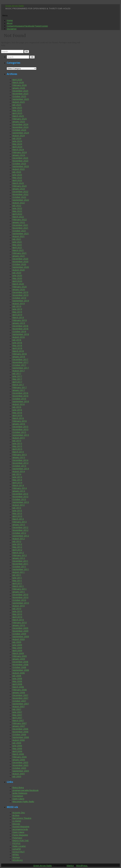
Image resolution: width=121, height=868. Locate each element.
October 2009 (19, 634)
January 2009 (19, 659)
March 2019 (18, 317)
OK (27, 51)
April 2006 (17, 751)
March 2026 (18, 82)
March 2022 (18, 217)
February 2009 (20, 656)
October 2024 (19, 130)
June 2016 (17, 410)
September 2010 (21, 603)
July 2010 (17, 608)
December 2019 (20, 292)
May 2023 (17, 177)
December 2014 (20, 460)
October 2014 (19, 466)
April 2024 (17, 147)
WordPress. (82, 865)
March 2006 (18, 754)
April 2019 (17, 315)
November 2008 (20, 664)
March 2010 (18, 620)
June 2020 (17, 275)
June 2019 (17, 309)
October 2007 (19, 701)
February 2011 (20, 589)
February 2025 (20, 119)
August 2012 (19, 538)
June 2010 (17, 611)
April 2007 (17, 718)
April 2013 (17, 516)
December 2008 (20, 662)
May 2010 (17, 614)
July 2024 (17, 138)
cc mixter (17, 821)
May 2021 (17, 245)
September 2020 (21, 267)
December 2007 (20, 695)
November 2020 (20, 261)
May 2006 (17, 748)
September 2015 (21, 435)
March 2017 (18, 385)
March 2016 (18, 418)
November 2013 (20, 496)
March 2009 (18, 653)
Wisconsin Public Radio (23, 801)
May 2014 (17, 480)
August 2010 (19, 606)
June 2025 (17, 107)
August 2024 (19, 135)
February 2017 (20, 387)
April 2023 (17, 180)
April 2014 (17, 482)
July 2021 (17, 239)
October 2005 (19, 768)
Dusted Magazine (21, 826)
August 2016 (19, 404)
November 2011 (20, 564)
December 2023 (20, 158)
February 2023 (20, 186)
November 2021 (20, 228)
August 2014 (19, 471)
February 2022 (20, 219)
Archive (16, 815)
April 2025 (17, 113)
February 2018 (20, 354)
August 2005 (19, 774)
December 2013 (20, 494)
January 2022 (19, 222)
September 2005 (21, 771)
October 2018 (19, 331)
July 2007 (17, 709)
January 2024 (19, 155)
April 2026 (17, 79)
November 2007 (20, 698)
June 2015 (17, 443)
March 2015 (18, 452)
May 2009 (17, 648)
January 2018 (19, 357)
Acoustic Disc (19, 812)
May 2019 (17, 312)
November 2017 (20, 362)
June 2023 (17, 175)
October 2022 (19, 197)
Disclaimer (12, 29)
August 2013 (19, 505)
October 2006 (19, 734)
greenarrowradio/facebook (25, 790)
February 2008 (20, 690)
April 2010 (17, 617)
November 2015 (20, 429)
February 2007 (20, 723)
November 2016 (20, 396)
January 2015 (19, 457)
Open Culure (18, 799)
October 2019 (19, 298)
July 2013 (17, 508)
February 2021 (20, 253)
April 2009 (17, 650)
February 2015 (20, 455)
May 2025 (17, 110)
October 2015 (19, 432)
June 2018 (17, 343)
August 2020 (19, 270)
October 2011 (19, 566)
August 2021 (19, 236)
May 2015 (17, 446)
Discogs (16, 824)
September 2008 (21, 670)
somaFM (16, 849)
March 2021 (18, 250)
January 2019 (19, 323)
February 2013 (20, 522)
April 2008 (17, 684)
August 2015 (19, 438)
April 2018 (17, 348)
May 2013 (17, 513)
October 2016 (19, 399)
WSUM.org (17, 860)
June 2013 (17, 510)
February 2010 (20, 622)
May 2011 (17, 580)
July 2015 (17, 441)
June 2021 (17, 242)
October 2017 (19, 365)
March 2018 (18, 351)
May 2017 (17, 379)
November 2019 (20, 295)
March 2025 (18, 116)
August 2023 (19, 169)
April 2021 (17, 247)
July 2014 (17, 474)
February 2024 (20, 152)
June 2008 (17, 678)
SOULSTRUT (19, 852)
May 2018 (17, 345)
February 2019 (20, 320)
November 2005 (20, 765)
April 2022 (17, 214)
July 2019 (17, 306)
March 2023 (18, 183)
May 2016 (17, 413)
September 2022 (21, 200)
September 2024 (21, 133)
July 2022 (17, 205)
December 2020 (20, 259)
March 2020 (18, 284)
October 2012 (19, 533)
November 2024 (20, 127)
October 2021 (19, 231)
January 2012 (19, 558)
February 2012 (20, 555)
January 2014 (19, 491)
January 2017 (19, 390)
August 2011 (19, 572)
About (10, 23)
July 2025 (17, 105)
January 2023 (19, 189)
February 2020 (20, 287)
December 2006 (20, 729)
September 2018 (21, 334)
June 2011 (17, 578)
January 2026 (19, 88)
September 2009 (21, 636)
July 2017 (17, 373)
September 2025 (21, 99)
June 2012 (17, 544)
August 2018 (19, 337)
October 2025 (19, 96)
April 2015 (17, 449)
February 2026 (20, 85)
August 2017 (19, 371)
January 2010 (19, 625)
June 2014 (17, 477)
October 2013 (19, 499)
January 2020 (19, 289)
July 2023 (17, 172)
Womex (16, 857)
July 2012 (17, 541)
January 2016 (19, 424)
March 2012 (18, 552)
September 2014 (21, 468)
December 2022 (20, 191)
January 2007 (19, 726)
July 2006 (17, 743)
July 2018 (17, 340)
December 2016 (20, 393)
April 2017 (17, 382)
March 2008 (18, 687)
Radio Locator (19, 846)
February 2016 (20, 421)
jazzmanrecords (20, 829)
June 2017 (17, 376)
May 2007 (17, 715)
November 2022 (20, 194)
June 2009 (17, 645)
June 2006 (17, 746)
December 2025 (20, 91)
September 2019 (21, 301)
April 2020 (17, 281)
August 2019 (19, 303)
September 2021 (21, 233)
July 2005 (17, 776)
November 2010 (20, 597)
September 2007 (21, 704)
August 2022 (19, 203)
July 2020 (17, 273)
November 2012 (20, 530)
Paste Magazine (20, 835)
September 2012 (21, 536)
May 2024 (17, 144)
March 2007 (18, 720)
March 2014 (18, 485)
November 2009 (20, 631)
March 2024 (18, 149)
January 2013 (19, 524)
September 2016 (21, 401)
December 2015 (20, 427)
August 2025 (19, 102)
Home (10, 20)
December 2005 (20, 762)
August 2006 (19, 740)
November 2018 (20, 329)
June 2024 (17, 141)
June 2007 (17, 712)
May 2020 (17, 278)
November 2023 (20, 161)
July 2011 (17, 575)
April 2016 (17, 415)
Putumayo (17, 838)
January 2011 (19, 592)
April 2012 (17, 550)
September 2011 (21, 569)
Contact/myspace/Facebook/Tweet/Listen (27, 26)
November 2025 (20, 93)
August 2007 (19, 706)
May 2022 (17, 211)
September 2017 (21, 368)
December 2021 (20, 225)
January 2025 (19, 121)
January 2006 (19, 760)
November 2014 (20, 463)
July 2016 (17, 407)
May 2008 (17, 681)
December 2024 (20, 124)
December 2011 (20, 561)
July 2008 (17, 676)
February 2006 (20, 757)
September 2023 (21, 166)
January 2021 (19, 256)
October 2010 (19, 600)
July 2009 (17, 642)
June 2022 (17, 208)
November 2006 (20, 732)
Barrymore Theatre (22, 818)
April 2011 (17, 583)
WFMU (16, 854)
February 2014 (20, 488)
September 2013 (21, 502)
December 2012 (20, 527)
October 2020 (19, 264)
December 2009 (20, 628)
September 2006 (21, 737)
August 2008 (19, 673)
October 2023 (19, 163)
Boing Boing (18, 787)
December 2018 (20, 326)
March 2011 (18, 586)
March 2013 (18, 519)
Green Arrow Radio (15, 6)
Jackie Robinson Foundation (20, 794)
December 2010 (20, 594)
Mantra (70, 865)
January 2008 (19, 692)
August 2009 (19, 639)
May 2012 (17, 547)
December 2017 (20, 359)
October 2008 (19, 667)
